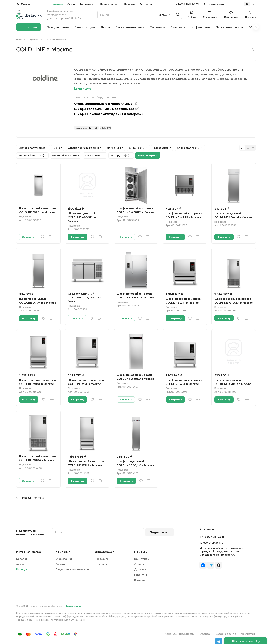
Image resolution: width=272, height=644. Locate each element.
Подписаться (159, 532)
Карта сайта (74, 606)
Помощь (141, 552)
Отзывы (61, 564)
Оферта (205, 634)
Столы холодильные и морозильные (106, 104)
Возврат (140, 580)
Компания (63, 552)
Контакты (101, 564)
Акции (20, 564)
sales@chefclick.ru (211, 543)
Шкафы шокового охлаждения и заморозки (111, 114)
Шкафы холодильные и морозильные (107, 109)
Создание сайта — (236, 634)
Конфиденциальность (179, 634)
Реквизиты (102, 559)
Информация (105, 552)
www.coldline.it (86, 128)
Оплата (139, 564)
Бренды (21, 569)
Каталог (22, 559)
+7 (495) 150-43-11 (186, 4)
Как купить (142, 559)
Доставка (141, 569)
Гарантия (141, 575)
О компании (64, 559)
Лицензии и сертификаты (73, 569)
